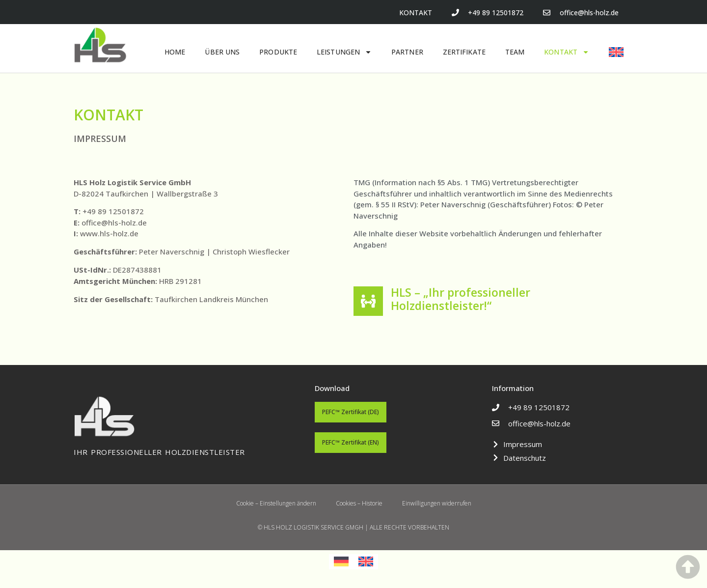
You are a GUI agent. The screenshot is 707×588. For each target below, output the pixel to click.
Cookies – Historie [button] (359, 503)
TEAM (515, 52)
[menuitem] (616, 52)
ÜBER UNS (222, 52)
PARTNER (407, 52)
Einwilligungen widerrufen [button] (437, 503)
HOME (175, 52)
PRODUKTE (278, 52)
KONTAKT (567, 52)
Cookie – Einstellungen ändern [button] (276, 503)
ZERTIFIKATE (464, 52)
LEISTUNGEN (344, 52)
